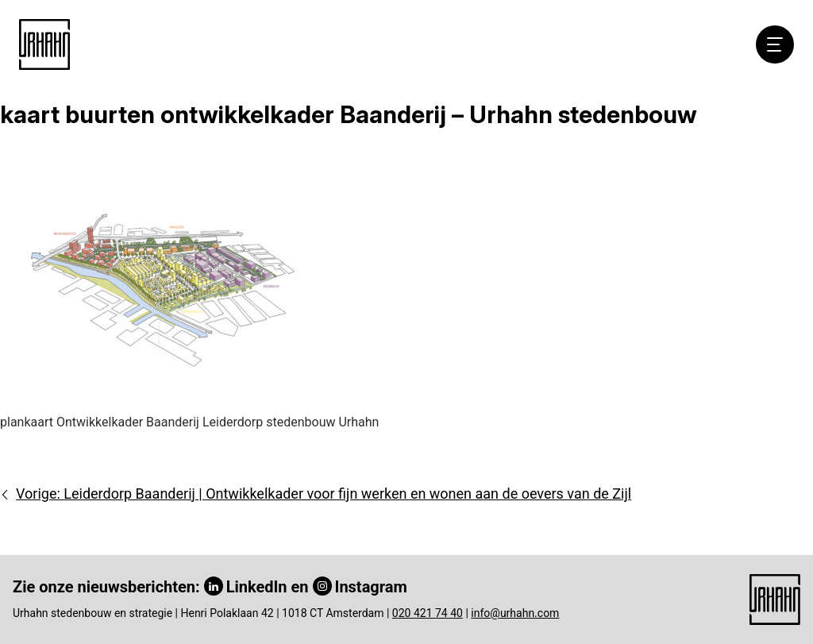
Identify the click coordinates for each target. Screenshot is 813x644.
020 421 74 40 (428, 613)
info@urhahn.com (515, 613)
